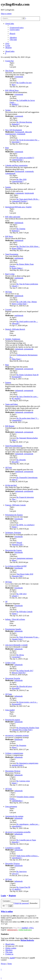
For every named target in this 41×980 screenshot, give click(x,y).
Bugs (7, 148)
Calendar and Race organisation (16, 165)
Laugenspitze (16, 420)
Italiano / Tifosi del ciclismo (15, 619)
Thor (14, 499)
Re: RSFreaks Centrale (24, 612)
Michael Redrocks (27, 940)
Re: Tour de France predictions (27, 284)
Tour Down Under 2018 (25, 574)
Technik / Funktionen (13, 339)
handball (25, 928)
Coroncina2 (16, 657)
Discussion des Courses (14, 550)
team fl (14, 480)
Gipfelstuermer (10, 134)
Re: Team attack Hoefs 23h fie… (28, 199)
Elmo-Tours (16, 359)
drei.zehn (15, 462)
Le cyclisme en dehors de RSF (16, 566)
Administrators (12, 930)
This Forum (9, 71)
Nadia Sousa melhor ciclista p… (28, 856)
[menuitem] (17, 28)
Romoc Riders (17, 248)
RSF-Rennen (10, 426)
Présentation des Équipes (14, 515)
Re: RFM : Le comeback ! (26, 525)
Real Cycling (10, 274)
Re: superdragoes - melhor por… (28, 824)
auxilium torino (17, 765)
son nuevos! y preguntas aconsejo (17, 735)
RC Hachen (16, 398)
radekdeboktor (17, 801)
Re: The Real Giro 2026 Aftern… (28, 246)
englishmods (19, 223)
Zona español (10, 710)
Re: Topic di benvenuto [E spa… (28, 637)
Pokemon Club (17, 545)
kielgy (14, 440)
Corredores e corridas (13, 848)
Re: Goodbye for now (24, 83)
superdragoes (16, 826)
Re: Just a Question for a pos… (27, 396)
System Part (9, 61)
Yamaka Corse (17, 639)
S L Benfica (16, 889)
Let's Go (15, 874)
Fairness (8, 383)
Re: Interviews (22, 872)
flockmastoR (20, 132)
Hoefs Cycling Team (19, 304)
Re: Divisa (20, 655)
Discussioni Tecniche (13, 678)
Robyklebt (15, 688)
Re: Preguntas (21, 745)
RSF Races (9, 236)
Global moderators (25, 930)
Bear (13, 85)
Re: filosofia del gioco (24, 686)
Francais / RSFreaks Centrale (15, 505)
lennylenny (16, 142)
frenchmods (19, 519)
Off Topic (9, 292)
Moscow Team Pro (18, 673)
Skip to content (6, 14)
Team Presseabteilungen (14, 446)
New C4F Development (14, 130)
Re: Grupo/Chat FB (23, 887)
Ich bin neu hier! (11, 485)
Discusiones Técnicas (13, 771)
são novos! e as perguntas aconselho (18, 832)
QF (6, 602)
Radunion (15, 124)
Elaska (14, 527)
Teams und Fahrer (12, 404)
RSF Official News (12, 90)
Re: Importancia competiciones (27, 763)
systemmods (19, 77)
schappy (15, 596)
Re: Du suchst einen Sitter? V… (28, 418)
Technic (8, 110)
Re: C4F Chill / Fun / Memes (27, 302)
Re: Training (21, 229)
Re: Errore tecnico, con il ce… (27, 702)
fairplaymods (29, 193)
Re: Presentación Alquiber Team (28, 728)
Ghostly (15, 286)
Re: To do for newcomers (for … (28, 140)
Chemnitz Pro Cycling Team (22, 730)
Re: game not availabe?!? (25, 158)
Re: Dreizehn (21, 460)
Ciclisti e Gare (10, 663)
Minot (14, 560)
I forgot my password (21, 903)
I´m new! (8, 309)
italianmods (19, 349)
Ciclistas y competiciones (14, 753)
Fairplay (8, 187)
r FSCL (31, 928)
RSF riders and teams (13, 217)
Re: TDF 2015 (21, 594)
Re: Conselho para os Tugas (26, 840)
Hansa (14, 747)
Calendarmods (10, 173)
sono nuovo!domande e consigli (16, 645)
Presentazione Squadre (13, 629)
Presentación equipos (13, 720)
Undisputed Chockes (19, 201)
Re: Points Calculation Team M (27, 375)
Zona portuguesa (11, 806)
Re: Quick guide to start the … (27, 321)
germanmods (29, 349)
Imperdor (15, 842)
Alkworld (28, 132)
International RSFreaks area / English (18, 207)
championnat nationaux (25, 558)
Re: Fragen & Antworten (25, 497)
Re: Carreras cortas (23, 781)
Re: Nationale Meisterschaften (27, 438)
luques (14, 783)
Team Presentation (12, 254)
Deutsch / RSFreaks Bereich (15, 329)
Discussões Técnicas (12, 864)
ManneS (15, 104)
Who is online (7, 911)
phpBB (12, 958)
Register (12, 896)
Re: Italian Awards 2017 (25, 671)
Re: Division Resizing (24, 122)
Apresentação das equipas (14, 816)
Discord (19, 543)
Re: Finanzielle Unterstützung (27, 478)
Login (3, 896)
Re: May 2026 (21, 179)
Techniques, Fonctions (13, 533)
